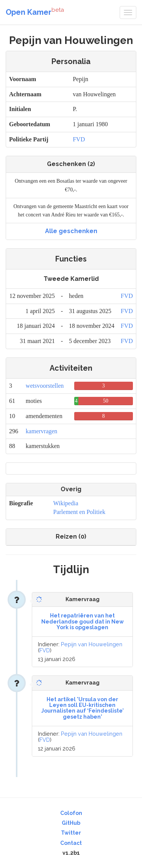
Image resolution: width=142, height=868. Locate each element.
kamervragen (42, 431)
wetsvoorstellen (45, 386)
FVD (79, 139)
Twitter (71, 833)
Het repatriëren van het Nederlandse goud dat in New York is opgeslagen (83, 621)
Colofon (71, 813)
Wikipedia (66, 503)
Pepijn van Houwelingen (92, 644)
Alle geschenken (71, 231)
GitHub (71, 823)
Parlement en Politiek (80, 512)
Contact (71, 843)
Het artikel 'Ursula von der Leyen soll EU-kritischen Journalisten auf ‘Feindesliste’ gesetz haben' (83, 708)
